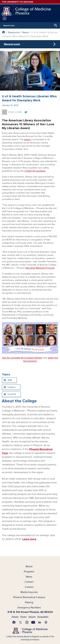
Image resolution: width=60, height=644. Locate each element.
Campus (12, 387)
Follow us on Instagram (27, 622)
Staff (10, 380)
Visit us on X (20, 622)
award (27, 139)
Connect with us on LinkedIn (40, 622)
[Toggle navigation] (4, 18)
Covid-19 (12, 394)
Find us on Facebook (14, 622)
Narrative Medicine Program (40, 268)
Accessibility (43, 617)
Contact (29, 582)
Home (3, 32)
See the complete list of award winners (22, 358)
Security (32, 617)
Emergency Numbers (29, 608)
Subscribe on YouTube (33, 622)
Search (55, 25)
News (26, 32)
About (29, 566)
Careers (29, 587)
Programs (29, 572)
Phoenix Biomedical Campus (29, 597)
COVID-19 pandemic (35, 171)
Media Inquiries (29, 592)
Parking (29, 602)
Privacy (24, 617)
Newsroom (14, 32)
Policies (15, 617)
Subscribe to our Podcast (46, 622)
